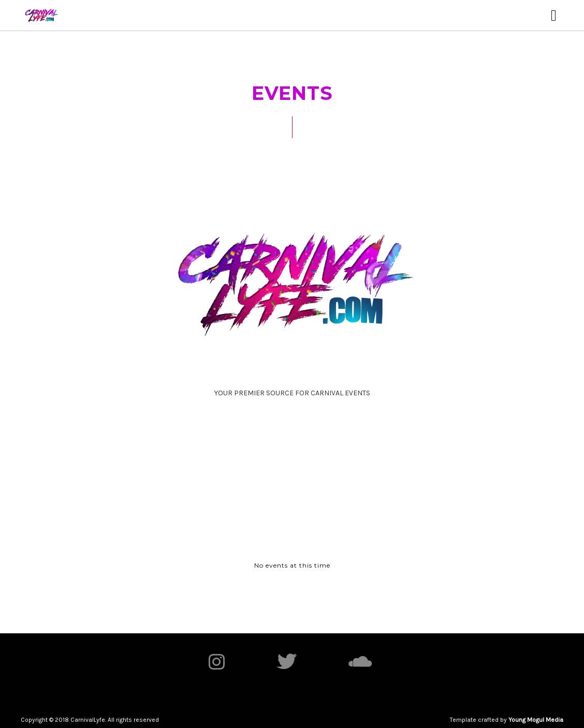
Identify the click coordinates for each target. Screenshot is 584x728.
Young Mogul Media (536, 720)
